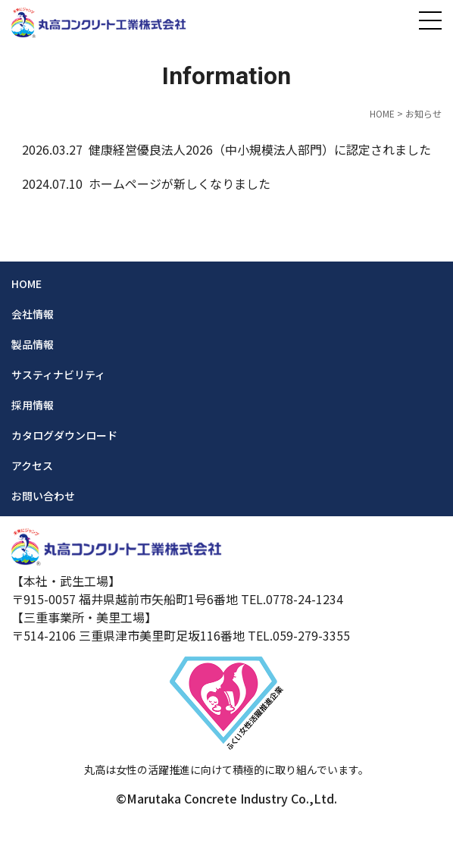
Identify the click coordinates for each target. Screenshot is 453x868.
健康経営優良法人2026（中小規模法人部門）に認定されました (260, 149)
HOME (382, 113)
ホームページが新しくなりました (180, 183)
